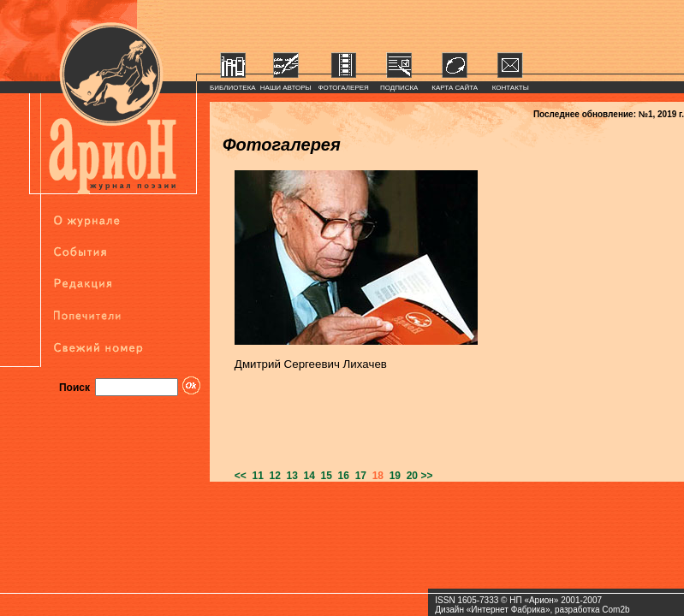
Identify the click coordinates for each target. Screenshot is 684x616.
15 (324, 476)
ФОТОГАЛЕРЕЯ (344, 88)
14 (306, 476)
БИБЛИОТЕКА (233, 88)
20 (409, 476)
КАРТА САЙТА (455, 88)
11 (255, 476)
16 (341, 476)
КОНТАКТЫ (511, 88)
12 (272, 476)
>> (426, 476)
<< (241, 476)
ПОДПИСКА (399, 88)
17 (358, 476)
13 (289, 476)
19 (392, 476)
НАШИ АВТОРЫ (286, 88)
